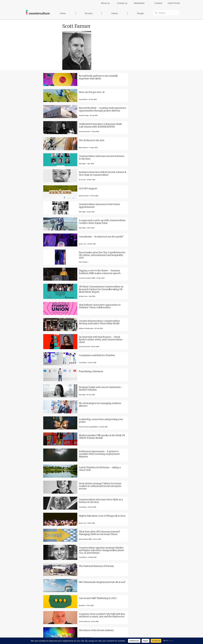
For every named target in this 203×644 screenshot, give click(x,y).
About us (105, 3)
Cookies (125, 637)
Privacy (107, 637)
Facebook (59, 601)
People (140, 13)
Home (63, 13)
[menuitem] (103, 5)
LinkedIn (88, 601)
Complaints (133, 637)
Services (89, 13)
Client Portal (174, 3)
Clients (115, 13)
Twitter (74, 601)
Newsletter (139, 3)
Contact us (122, 3)
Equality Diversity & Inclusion (148, 637)
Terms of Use (115, 637)
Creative (158, 3)
